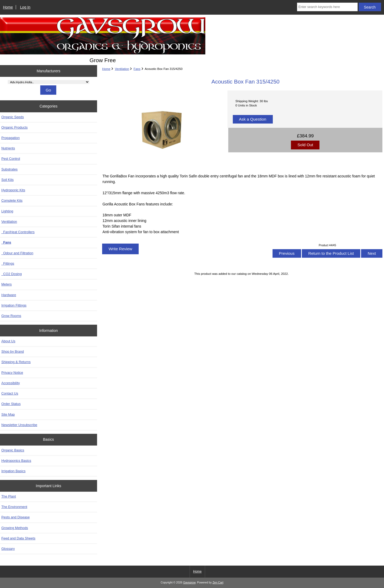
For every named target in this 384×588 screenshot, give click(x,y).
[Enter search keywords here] (327, 7)
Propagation (11, 138)
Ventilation (122, 69)
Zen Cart (218, 583)
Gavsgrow (189, 583)
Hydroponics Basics (16, 461)
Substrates (9, 169)
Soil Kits (7, 180)
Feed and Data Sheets (18, 538)
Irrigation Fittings (14, 305)
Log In (25, 7)
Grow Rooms (11, 316)
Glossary (8, 549)
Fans (137, 69)
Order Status (11, 404)
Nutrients (8, 148)
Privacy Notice (12, 373)
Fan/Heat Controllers (18, 232)
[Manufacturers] (49, 82)
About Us (8, 341)
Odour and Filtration (17, 253)
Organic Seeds (13, 117)
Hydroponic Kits (13, 190)
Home (8, 7)
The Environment (14, 507)
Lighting (7, 211)
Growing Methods (15, 528)
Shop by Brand (13, 351)
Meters (7, 284)
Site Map (8, 414)
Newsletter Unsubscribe (19, 425)
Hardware (9, 295)
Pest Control (11, 159)
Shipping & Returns (16, 362)
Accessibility (11, 383)
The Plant (9, 496)
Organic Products (15, 127)
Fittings (8, 263)
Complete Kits (12, 200)
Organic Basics (13, 450)
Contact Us (10, 393)
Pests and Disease (15, 517)
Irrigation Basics (13, 471)
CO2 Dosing (12, 274)
